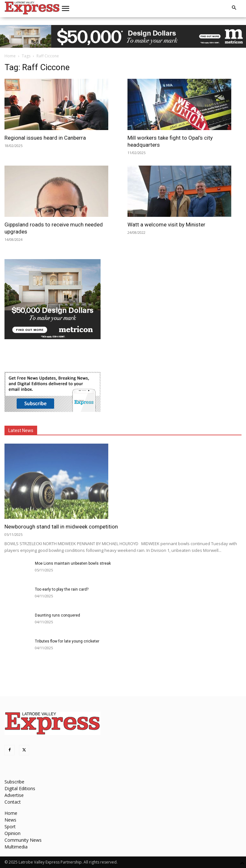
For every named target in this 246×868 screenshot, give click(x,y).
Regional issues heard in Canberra (45, 138)
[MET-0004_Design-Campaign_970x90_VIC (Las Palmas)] (123, 36)
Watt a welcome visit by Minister (166, 225)
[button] (66, 9)
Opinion (12, 833)
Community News (23, 840)
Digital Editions (20, 788)
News (10, 820)
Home (10, 56)
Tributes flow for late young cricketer (67, 641)
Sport (10, 827)
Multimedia (16, 847)
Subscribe (14, 782)
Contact (13, 802)
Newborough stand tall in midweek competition (61, 527)
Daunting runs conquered (57, 615)
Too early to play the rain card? (62, 589)
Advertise (14, 795)
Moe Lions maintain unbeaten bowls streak (73, 563)
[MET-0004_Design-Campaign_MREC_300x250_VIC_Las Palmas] (53, 337)
